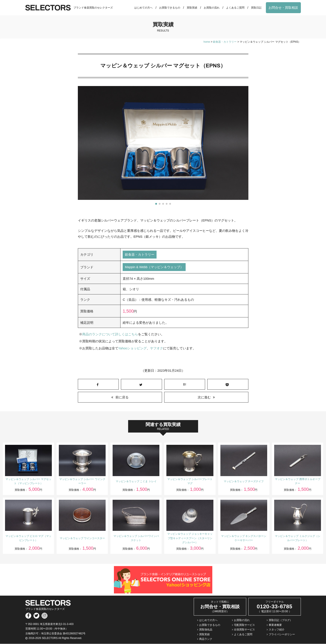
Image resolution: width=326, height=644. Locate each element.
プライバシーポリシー (282, 635)
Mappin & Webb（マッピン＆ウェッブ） (154, 267)
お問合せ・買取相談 (283, 8)
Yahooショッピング (133, 349)
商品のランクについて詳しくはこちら (110, 335)
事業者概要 (275, 625)
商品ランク (206, 639)
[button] (156, 204)
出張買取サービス (244, 630)
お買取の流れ (212, 8)
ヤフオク (157, 349)
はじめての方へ (143, 8)
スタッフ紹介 (277, 630)
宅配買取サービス (244, 625)
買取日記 (256, 8)
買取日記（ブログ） (281, 620)
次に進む (204, 398)
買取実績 (192, 8)
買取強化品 (206, 630)
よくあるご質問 (235, 8)
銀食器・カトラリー (140, 255)
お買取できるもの (170, 8)
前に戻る (122, 398)
